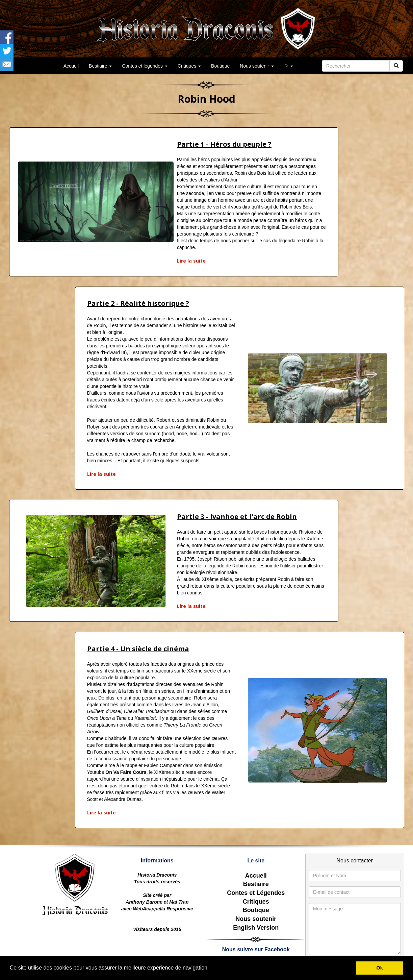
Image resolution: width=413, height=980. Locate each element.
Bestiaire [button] (100, 66)
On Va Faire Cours (126, 772)
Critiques (256, 902)
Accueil (256, 876)
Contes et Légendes (256, 893)
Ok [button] (380, 968)
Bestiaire (256, 884)
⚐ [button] (289, 66)
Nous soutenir (256, 919)
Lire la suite (191, 261)
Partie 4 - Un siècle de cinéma (138, 649)
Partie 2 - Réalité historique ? (138, 303)
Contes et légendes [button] (145, 66)
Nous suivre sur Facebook (256, 949)
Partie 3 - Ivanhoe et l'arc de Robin (237, 517)
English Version (256, 928)
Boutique (220, 66)
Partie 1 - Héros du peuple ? (224, 144)
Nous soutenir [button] (257, 66)
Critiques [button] (189, 66)
